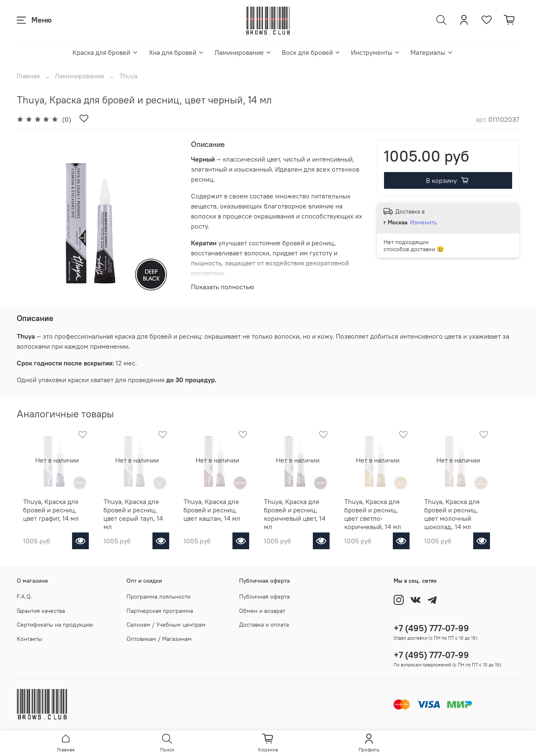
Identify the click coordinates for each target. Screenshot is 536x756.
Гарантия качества (41, 611)
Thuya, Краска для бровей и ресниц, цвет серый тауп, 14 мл (137, 515)
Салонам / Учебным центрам (166, 625)
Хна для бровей (177, 52)
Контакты (30, 639)
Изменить (423, 222)
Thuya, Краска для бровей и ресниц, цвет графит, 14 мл (51, 515)
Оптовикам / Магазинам (159, 639)
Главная (28, 76)
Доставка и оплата (264, 625)
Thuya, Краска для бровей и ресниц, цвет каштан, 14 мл (223, 515)
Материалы (432, 52)
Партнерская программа (160, 611)
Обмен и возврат (262, 611)
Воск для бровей (311, 52)
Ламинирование (243, 52)
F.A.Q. (24, 597)
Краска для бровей (105, 52)
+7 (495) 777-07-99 (431, 628)
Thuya (128, 76)
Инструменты (376, 52)
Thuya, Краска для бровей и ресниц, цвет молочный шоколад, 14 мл (481, 519)
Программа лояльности (158, 597)
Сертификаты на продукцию (55, 625)
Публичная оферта (264, 597)
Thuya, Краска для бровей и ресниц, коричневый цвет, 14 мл (310, 515)
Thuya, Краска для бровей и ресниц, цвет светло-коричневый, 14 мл (395, 519)
